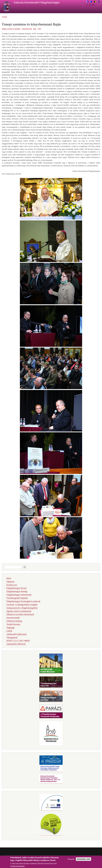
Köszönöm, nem (83, 860)
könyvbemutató (27, 29)
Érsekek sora (12, 585)
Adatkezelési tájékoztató (16, 634)
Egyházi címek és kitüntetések (19, 611)
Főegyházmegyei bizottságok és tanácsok (23, 601)
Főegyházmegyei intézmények (19, 595)
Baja (35, 29)
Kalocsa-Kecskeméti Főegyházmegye (37, 3)
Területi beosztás (13, 624)
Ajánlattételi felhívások (16, 644)
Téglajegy (11, 628)
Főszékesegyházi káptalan (17, 598)
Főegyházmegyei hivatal (17, 588)
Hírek (9, 578)
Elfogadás (71, 860)
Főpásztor (10, 582)
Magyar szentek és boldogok (11, 29)
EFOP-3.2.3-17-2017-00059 (18, 641)
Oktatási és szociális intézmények (20, 614)
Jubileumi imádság (14, 621)
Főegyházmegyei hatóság (17, 591)
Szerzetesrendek (13, 618)
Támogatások (12, 637)
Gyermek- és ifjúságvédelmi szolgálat (22, 605)
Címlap (4, 17)
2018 (39, 29)
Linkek (9, 631)
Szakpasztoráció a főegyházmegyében (22, 608)
